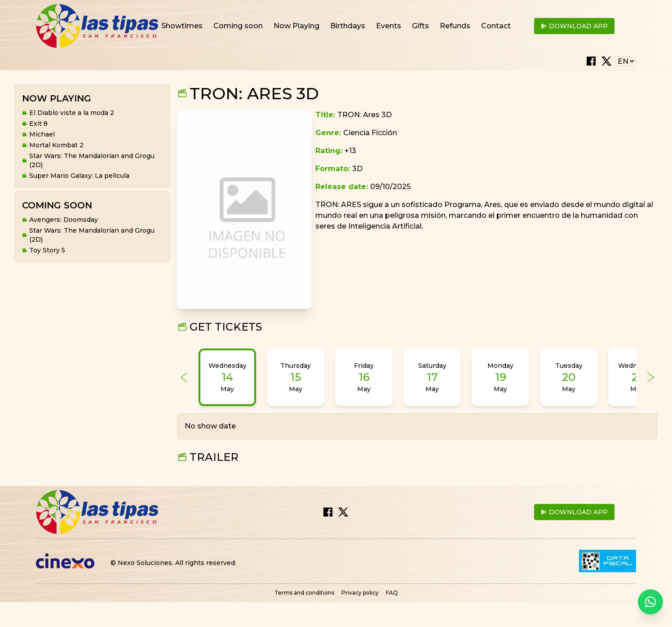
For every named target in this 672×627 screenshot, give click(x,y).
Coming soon (238, 26)
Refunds (455, 26)
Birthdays (348, 26)
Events (389, 26)
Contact (496, 26)
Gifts (420, 26)
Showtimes (182, 26)
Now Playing (296, 26)
